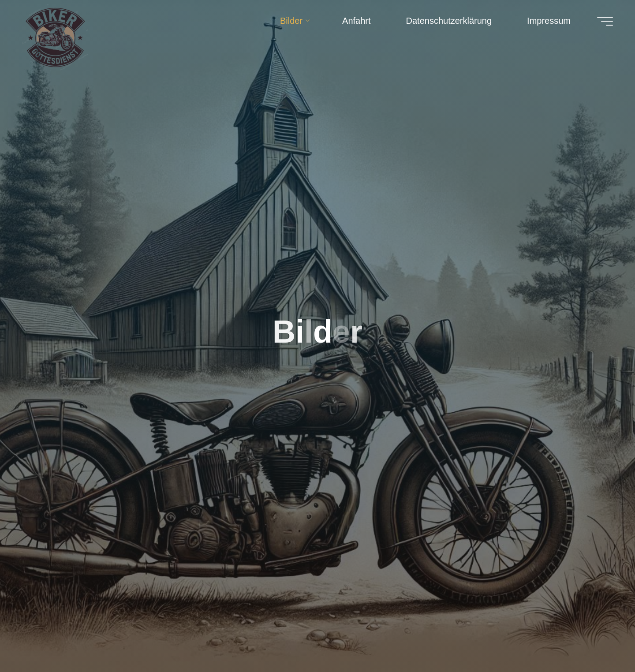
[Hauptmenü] (605, 21)
